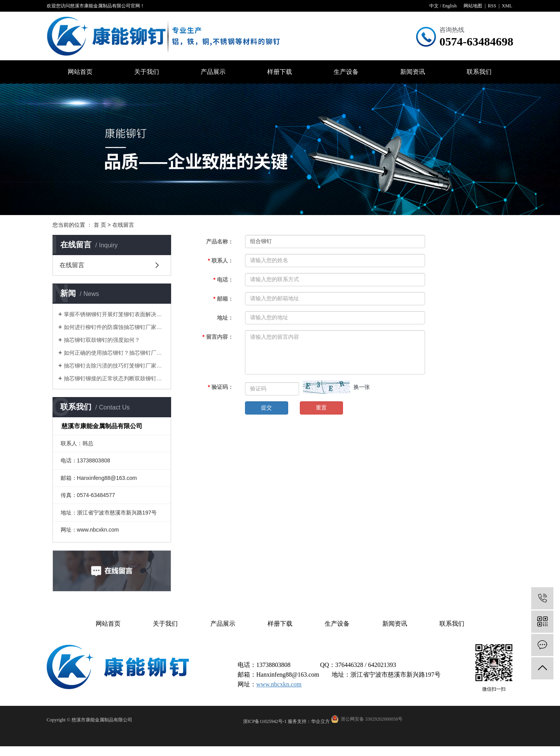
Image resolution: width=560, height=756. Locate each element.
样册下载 (280, 72)
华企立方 (320, 721)
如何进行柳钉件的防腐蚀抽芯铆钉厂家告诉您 (115, 327)
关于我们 (147, 72)
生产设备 (346, 72)
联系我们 (479, 72)
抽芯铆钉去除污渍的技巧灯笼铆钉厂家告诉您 (115, 366)
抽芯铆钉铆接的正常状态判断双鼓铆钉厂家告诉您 (115, 378)
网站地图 (473, 6)
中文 (434, 6)
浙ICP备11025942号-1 (265, 721)
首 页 (100, 225)
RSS (492, 6)
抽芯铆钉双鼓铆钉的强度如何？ (102, 340)
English (449, 6)
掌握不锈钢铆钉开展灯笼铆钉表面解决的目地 (115, 314)
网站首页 (80, 72)
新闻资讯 (413, 72)
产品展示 (213, 72)
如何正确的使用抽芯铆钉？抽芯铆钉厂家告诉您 (115, 353)
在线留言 (72, 265)
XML (507, 6)
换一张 (362, 387)
